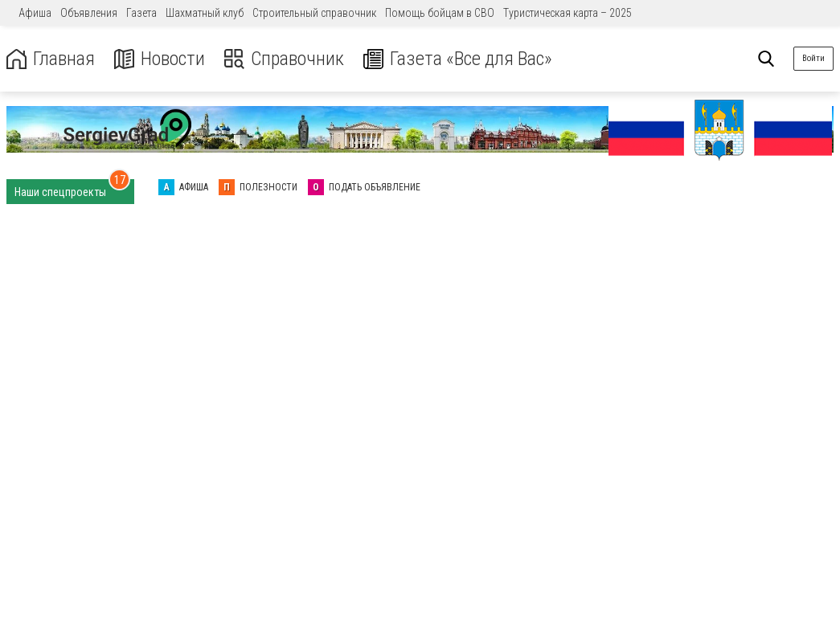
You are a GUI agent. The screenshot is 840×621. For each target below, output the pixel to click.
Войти (813, 58)
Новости (160, 59)
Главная (51, 59)
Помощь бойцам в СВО (440, 13)
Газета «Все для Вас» (458, 59)
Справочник (284, 59)
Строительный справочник (314, 13)
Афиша (35, 13)
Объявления (89, 13)
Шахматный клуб (205, 13)
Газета (141, 13)
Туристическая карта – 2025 (568, 13)
